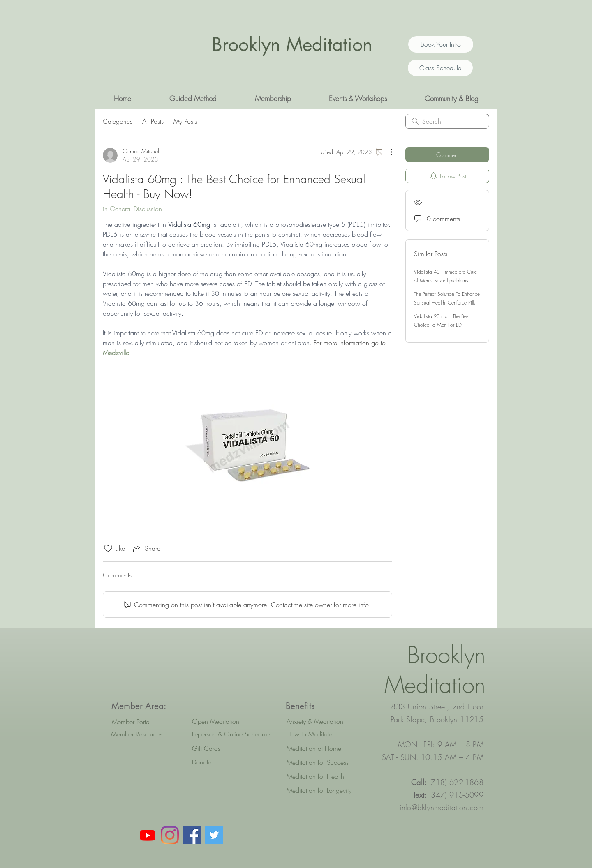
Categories (118, 121)
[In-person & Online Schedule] (231, 734)
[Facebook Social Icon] (192, 835)
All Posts (153, 121)
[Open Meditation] (229, 721)
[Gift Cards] (229, 748)
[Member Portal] (131, 722)
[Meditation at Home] (323, 748)
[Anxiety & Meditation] (323, 721)
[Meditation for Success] (323, 762)
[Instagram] (170, 835)
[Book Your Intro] (441, 44)
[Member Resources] (137, 734)
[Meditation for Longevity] (323, 790)
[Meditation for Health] (323, 776)
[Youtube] (148, 835)
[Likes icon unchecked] (108, 548)
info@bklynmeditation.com (442, 807)
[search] (447, 121)
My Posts (185, 121)
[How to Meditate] (323, 734)
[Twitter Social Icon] (214, 835)
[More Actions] (387, 152)
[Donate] (229, 762)
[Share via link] (146, 548)
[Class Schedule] (440, 68)
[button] (193, 99)
